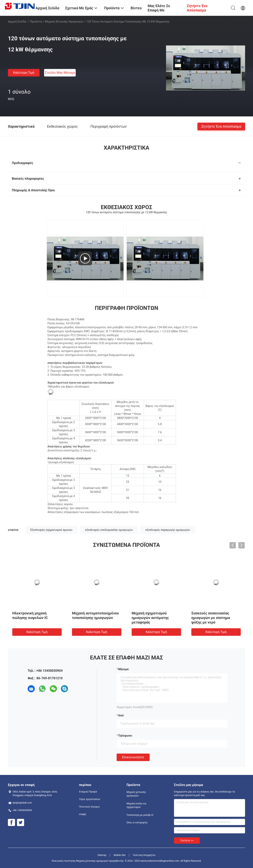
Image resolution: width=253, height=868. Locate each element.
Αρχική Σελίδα (17, 22)
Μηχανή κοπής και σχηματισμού (136, 805)
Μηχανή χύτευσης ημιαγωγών (64, 22)
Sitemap (102, 855)
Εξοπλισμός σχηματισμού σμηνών (51, 530)
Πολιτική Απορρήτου (144, 855)
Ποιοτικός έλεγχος (89, 807)
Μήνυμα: (124, 669)
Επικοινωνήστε (133, 757)
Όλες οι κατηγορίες (137, 823)
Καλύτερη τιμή (24, 73)
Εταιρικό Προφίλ (88, 792)
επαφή (83, 814)
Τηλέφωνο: (125, 736)
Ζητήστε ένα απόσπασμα (221, 126)
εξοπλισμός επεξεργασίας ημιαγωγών (109, 530)
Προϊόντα (36, 22)
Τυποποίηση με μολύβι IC (140, 815)
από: (121, 715)
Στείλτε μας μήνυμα (60, 73)
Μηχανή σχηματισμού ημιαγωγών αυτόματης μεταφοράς (150, 618)
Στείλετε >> (187, 841)
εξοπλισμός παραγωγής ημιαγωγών (168, 530)
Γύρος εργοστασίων (90, 799)
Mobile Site (120, 855)
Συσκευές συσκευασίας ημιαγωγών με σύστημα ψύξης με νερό (211, 618)
